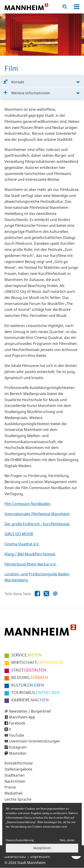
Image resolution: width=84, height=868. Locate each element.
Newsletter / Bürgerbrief (30, 711)
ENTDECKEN (35, 693)
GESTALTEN (29, 670)
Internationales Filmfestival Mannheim (37, 514)
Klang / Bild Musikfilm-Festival (30, 554)
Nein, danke (67, 840)
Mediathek (14, 793)
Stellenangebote (18, 769)
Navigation (77, 7)
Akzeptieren (42, 848)
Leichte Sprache (18, 799)
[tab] (42, 82)
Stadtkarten (15, 775)
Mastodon (18, 753)
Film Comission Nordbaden (28, 504)
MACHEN (30, 700)
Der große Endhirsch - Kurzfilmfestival (37, 524)
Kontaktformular (19, 763)
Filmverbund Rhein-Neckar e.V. (30, 564)
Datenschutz (15, 857)
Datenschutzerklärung (20, 840)
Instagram (18, 747)
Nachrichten (15, 781)
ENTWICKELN (37, 663)
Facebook (17, 723)
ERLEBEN (28, 685)
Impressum (40, 857)
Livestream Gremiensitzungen (34, 741)
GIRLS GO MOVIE (19, 534)
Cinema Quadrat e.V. (22, 544)
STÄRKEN (30, 678)
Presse (10, 787)
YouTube (16, 735)
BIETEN (26, 655)
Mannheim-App (22, 717)
